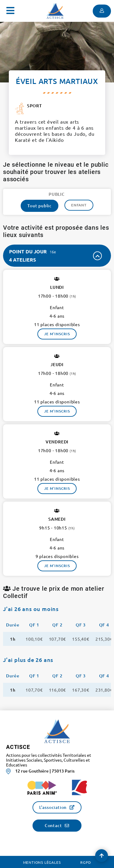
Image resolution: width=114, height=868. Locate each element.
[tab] (57, 256)
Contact (53, 825)
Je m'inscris (57, 334)
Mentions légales (42, 862)
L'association (53, 807)
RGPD (86, 862)
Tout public (40, 206)
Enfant (79, 205)
